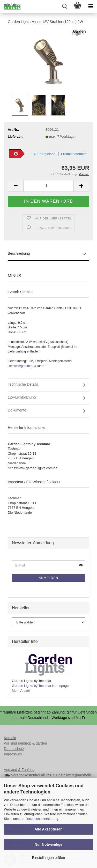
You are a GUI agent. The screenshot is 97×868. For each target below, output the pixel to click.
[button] (16, 186)
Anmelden (48, 578)
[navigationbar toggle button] (91, 6)
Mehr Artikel (21, 691)
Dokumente (17, 410)
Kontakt (10, 738)
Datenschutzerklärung (42, 819)
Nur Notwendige (48, 844)
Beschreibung (19, 253)
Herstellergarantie (20, 366)
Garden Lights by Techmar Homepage (40, 686)
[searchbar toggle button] (65, 6)
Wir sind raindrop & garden (25, 743)
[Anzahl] (48, 186)
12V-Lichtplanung (22, 397)
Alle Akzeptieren (48, 829)
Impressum (13, 754)
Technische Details (23, 384)
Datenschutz (14, 749)
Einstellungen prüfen (49, 858)
